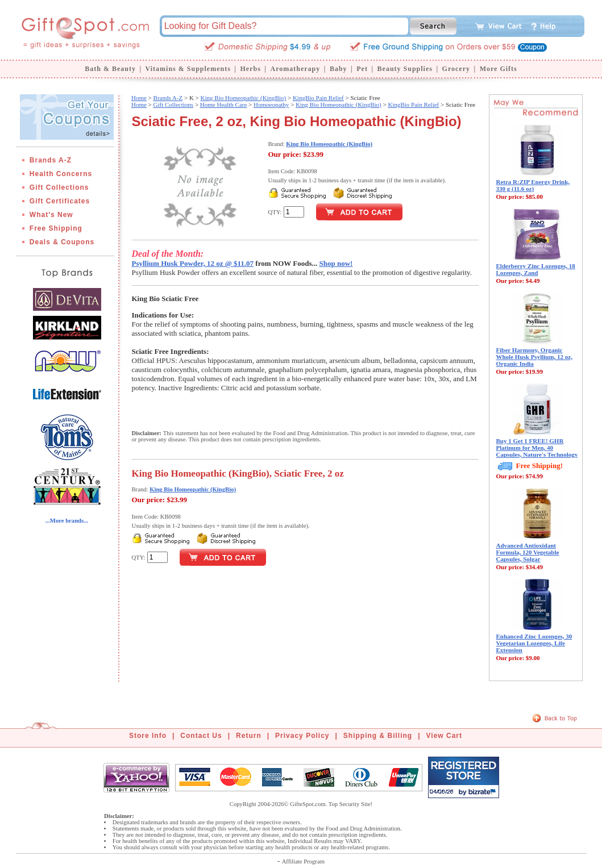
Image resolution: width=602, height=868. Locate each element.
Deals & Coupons (62, 242)
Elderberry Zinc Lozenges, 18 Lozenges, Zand (536, 269)
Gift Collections (59, 187)
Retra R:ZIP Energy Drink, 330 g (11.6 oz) (533, 185)
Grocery (456, 69)
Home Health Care (223, 105)
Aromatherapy (295, 69)
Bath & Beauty (110, 69)
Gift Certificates (60, 201)
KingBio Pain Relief (318, 98)
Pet (362, 69)
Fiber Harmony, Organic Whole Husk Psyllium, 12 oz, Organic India (534, 357)
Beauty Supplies (405, 69)
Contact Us (201, 736)
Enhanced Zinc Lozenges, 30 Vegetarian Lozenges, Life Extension (534, 643)
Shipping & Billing (378, 736)
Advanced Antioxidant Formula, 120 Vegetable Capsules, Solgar (528, 552)
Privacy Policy (302, 736)
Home (139, 98)
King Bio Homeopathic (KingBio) (244, 98)
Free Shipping (56, 228)
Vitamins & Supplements (188, 69)
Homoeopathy (271, 105)
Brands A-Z (51, 160)
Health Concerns (61, 174)
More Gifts (499, 69)
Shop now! (336, 263)
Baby (339, 69)
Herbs (250, 69)
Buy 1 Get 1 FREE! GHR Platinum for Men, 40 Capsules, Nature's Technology (537, 448)
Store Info (148, 736)
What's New (51, 215)
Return (249, 736)
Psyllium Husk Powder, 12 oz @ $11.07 (193, 263)
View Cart (444, 736)
